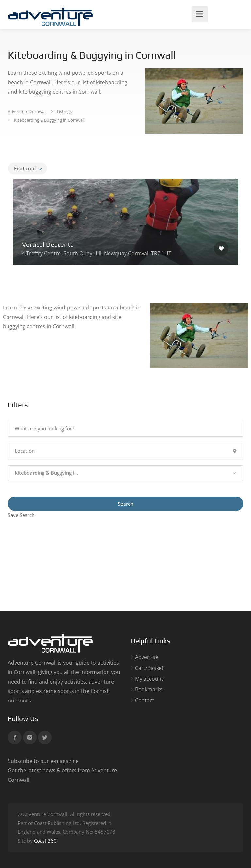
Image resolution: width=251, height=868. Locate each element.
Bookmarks (149, 690)
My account (149, 679)
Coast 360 (45, 841)
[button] (125, 473)
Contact (145, 700)
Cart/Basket (149, 668)
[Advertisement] (125, 565)
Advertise (147, 657)
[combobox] (28, 168)
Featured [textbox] (25, 168)
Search (126, 504)
